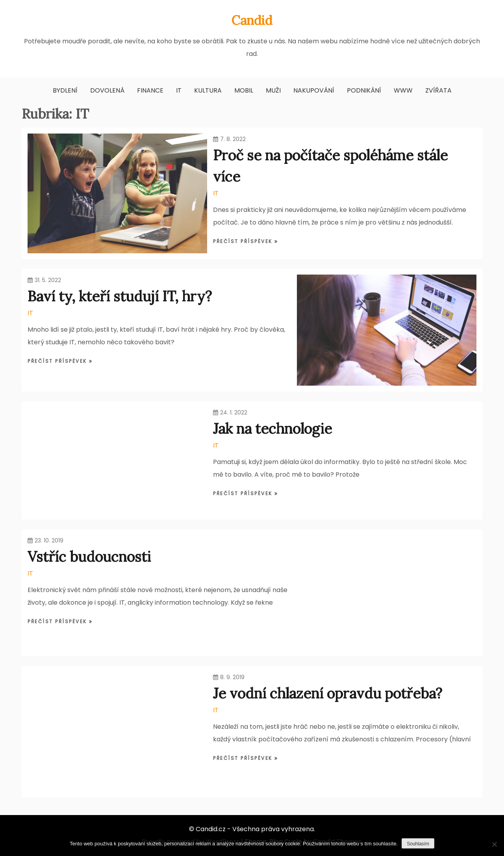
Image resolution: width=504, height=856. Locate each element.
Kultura (208, 90)
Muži (273, 90)
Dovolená (107, 90)
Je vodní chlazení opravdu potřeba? (328, 693)
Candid (252, 20)
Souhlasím (418, 844)
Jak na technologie (272, 429)
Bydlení (65, 90)
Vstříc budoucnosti (89, 557)
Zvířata (438, 90)
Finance (150, 90)
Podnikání (364, 90)
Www (403, 90)
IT (179, 90)
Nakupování (314, 90)
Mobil (244, 90)
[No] (494, 844)
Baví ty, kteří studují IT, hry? (120, 296)
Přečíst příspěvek (244, 241)
